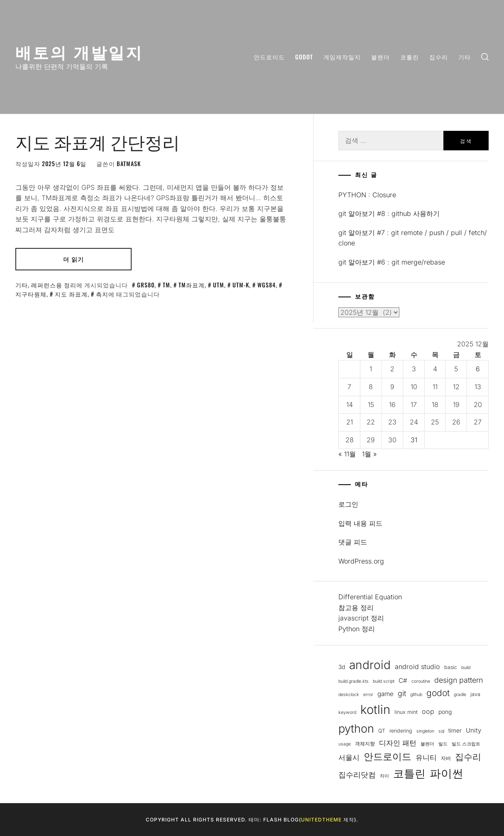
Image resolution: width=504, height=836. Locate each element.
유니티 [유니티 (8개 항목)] (426, 758)
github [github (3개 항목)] (416, 695)
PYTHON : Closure (367, 195)
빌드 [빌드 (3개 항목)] (443, 744)
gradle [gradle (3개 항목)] (460, 695)
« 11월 (347, 454)
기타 (465, 57)
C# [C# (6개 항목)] (403, 680)
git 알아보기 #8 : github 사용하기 (389, 213)
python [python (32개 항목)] (356, 729)
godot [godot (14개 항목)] (438, 693)
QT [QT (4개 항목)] (382, 731)
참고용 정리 (356, 608)
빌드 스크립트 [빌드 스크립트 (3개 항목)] (466, 744)
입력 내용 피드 (360, 523)
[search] (485, 57)
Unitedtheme (321, 820)
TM (166, 285)
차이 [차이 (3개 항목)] (384, 776)
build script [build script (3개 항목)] (384, 681)
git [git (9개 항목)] (402, 693)
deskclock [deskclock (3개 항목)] (349, 695)
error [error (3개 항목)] (368, 695)
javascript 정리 (361, 618)
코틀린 (410, 57)
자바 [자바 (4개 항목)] (446, 758)
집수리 (439, 57)
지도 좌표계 (71, 294)
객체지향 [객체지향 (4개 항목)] (365, 744)
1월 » (369, 454)
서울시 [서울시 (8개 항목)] (349, 758)
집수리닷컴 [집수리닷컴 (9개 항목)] (357, 775)
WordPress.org (361, 561)
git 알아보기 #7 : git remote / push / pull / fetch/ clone (413, 238)
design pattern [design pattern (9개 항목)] (459, 680)
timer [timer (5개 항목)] (455, 731)
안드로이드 (269, 57)
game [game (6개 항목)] (385, 694)
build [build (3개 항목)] (466, 668)
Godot (304, 57)
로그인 (348, 504)
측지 (102, 294)
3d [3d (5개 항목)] (342, 667)
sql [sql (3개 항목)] (441, 731)
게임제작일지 (342, 57)
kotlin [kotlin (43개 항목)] (375, 710)
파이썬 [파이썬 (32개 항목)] (447, 773)
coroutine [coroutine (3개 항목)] (421, 681)
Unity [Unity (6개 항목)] (473, 730)
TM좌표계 (192, 285)
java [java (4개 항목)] (475, 694)
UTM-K (241, 285)
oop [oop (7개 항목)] (428, 711)
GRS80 (146, 285)
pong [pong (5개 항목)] (445, 712)
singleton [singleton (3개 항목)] (425, 731)
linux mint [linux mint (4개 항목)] (406, 712)
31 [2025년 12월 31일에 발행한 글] (414, 440)
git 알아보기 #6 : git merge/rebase (392, 262)
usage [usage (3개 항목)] (345, 744)
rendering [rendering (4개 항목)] (401, 731)
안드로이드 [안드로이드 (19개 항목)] (388, 756)
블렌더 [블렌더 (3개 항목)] (427, 744)
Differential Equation (370, 597)
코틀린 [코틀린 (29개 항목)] (409, 773)
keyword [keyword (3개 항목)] (347, 712)
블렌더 (380, 57)
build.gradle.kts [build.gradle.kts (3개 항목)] (354, 681)
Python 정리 (357, 629)
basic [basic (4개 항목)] (451, 667)
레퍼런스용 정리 (54, 285)
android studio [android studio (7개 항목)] (417, 667)
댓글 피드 (353, 542)
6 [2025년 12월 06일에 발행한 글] (478, 369)
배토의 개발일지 (79, 51)
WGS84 (267, 285)
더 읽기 (73, 259)
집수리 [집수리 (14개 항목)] (468, 757)
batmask (129, 163)
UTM (219, 285)
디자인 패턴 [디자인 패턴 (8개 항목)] (398, 743)
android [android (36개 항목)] (370, 665)
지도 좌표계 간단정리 (98, 141)
